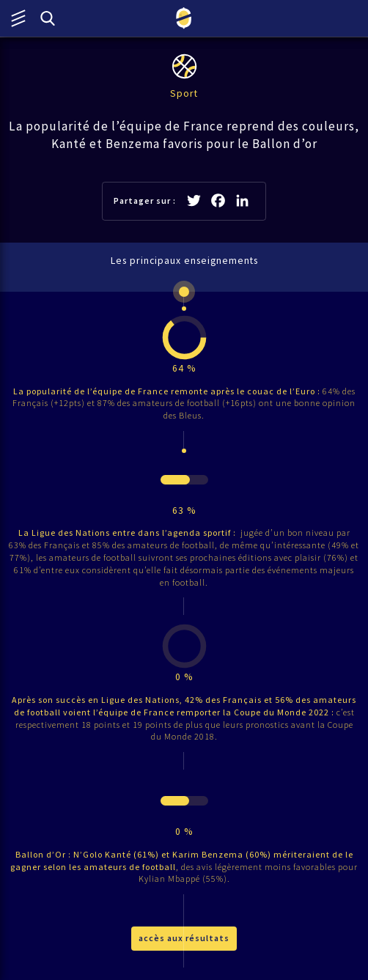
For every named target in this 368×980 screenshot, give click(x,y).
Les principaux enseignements (184, 261)
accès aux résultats (184, 938)
